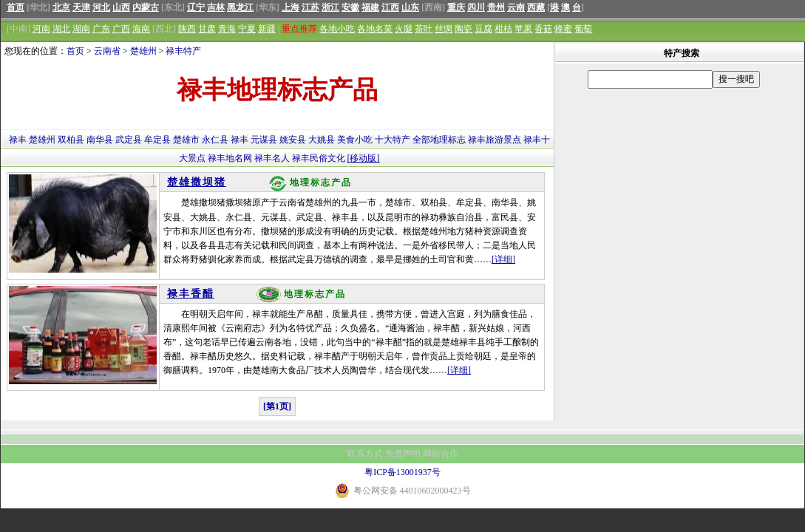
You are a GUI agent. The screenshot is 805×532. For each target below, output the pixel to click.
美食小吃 (355, 140)
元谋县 (264, 140)
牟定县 (157, 140)
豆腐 (483, 29)
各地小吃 (337, 29)
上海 (291, 7)
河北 (101, 7)
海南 (141, 29)
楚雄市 (186, 140)
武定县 (129, 140)
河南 (41, 29)
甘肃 (207, 29)
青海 (227, 29)
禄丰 (18, 140)
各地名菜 (375, 29)
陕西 (187, 29)
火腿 (404, 29)
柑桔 (503, 29)
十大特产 (393, 140)
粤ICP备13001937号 (402, 472)
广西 (121, 29)
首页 (16, 7)
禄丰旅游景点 (495, 140)
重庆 (456, 7)
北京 (61, 7)
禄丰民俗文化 (319, 158)
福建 (370, 7)
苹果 (523, 29)
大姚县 (322, 140)
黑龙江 (240, 7)
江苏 (310, 7)
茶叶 (424, 29)
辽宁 (196, 7)
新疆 (267, 29)
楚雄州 (143, 51)
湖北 (61, 29)
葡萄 (583, 29)
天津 (81, 7)
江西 (390, 7)
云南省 (107, 51)
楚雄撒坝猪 (197, 182)
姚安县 (293, 140)
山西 (121, 7)
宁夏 (247, 29)
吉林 (216, 7)
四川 (476, 7)
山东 (410, 7)
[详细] (503, 259)
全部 (421, 140)
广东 (101, 29)
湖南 (81, 29)
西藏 (536, 7)
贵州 (496, 7)
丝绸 (444, 29)
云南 (516, 7)
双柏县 (71, 140)
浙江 (330, 7)
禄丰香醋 (191, 294)
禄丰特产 (183, 51)
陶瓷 (463, 29)
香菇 (543, 29)
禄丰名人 (272, 158)
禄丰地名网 (230, 158)
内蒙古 (146, 7)
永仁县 (215, 140)
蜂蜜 (563, 29)
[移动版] (364, 158)
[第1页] (277, 406)
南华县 (100, 140)
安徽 (350, 7)
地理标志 (448, 140)
